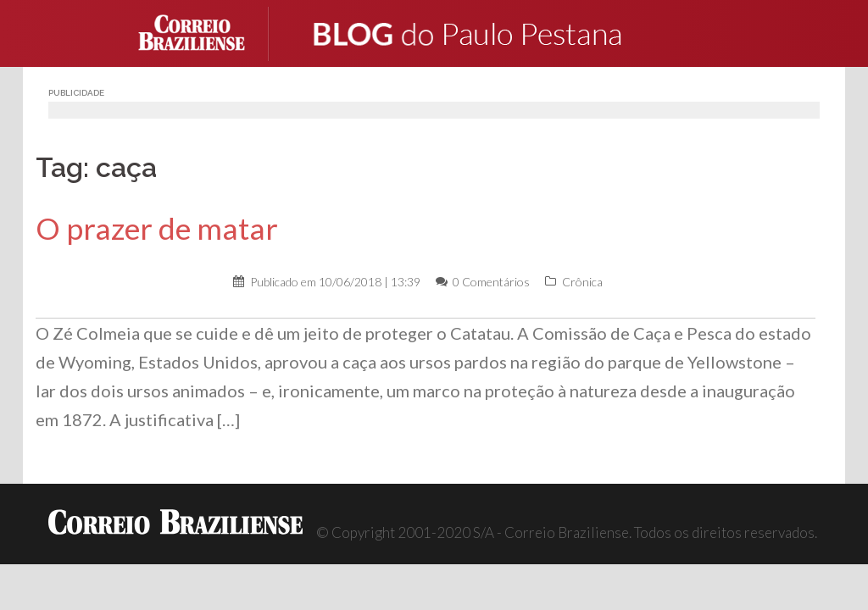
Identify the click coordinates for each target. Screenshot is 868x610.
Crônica (582, 282)
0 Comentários (491, 282)
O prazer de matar (157, 228)
